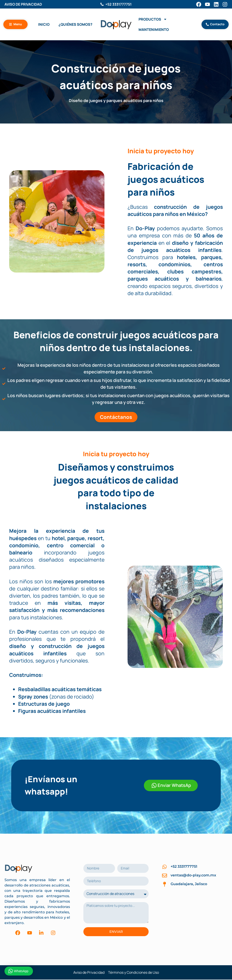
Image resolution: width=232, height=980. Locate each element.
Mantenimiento (154, 30)
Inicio (44, 25)
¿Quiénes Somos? (75, 25)
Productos (153, 20)
